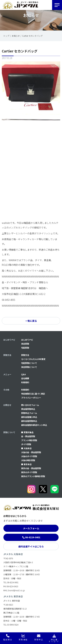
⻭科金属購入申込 (29, 417)
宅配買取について (29, 363)
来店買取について (29, 367)
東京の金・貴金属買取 (31, 468)
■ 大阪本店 (26, 448)
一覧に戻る (31, 321)
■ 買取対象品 (27, 432)
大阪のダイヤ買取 (29, 456)
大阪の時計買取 (28, 460)
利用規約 (25, 382)
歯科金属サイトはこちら (31, 546)
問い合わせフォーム (30, 405)
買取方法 (25, 355)
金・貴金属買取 (28, 436)
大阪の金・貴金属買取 (31, 452)
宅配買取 (25, 348)
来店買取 (25, 344)
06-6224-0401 (33, 537)
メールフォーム (31, 528)
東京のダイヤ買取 (29, 472)
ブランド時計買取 (29, 440)
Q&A (23, 374)
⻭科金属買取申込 (29, 421)
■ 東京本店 (26, 464)
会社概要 (25, 378)
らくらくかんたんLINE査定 (33, 359)
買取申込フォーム (29, 413)
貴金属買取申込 (28, 409)
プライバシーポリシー (31, 398)
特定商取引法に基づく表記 (33, 394)
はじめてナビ (27, 340)
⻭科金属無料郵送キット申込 (34, 425)
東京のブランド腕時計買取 (33, 476)
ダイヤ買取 (26, 444)
